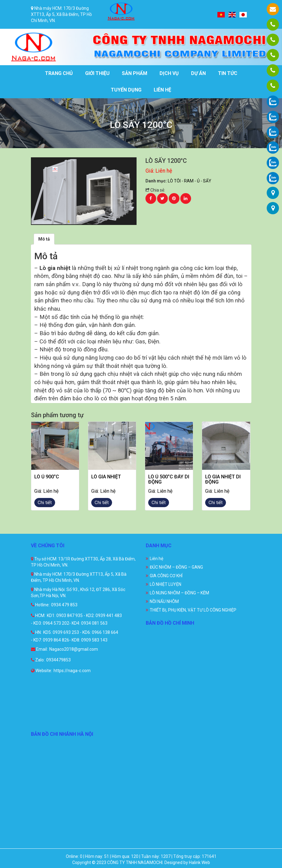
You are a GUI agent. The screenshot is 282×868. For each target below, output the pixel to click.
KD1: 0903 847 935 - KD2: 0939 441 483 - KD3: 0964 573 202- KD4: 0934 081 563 (76, 619)
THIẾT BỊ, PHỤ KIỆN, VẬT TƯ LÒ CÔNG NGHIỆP (193, 610)
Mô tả (44, 239)
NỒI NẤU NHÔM (164, 601)
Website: (41, 671)
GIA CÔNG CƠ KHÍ (166, 576)
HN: (36, 632)
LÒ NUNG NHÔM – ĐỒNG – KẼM (179, 593)
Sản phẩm (135, 73)
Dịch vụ (169, 73)
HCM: (38, 615)
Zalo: (38, 660)
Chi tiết (45, 503)
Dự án (198, 73)
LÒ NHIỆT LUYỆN (165, 584)
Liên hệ (162, 90)
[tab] (44, 239)
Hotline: (40, 605)
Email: (39, 649)
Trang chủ (59, 73)
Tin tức (228, 73)
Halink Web (199, 862)
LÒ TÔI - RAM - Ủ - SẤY (190, 181)
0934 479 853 (64, 605)
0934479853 (58, 660)
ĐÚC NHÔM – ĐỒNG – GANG (176, 567)
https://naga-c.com (72, 671)
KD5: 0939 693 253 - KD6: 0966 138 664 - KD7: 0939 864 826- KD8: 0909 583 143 (75, 636)
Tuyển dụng (126, 90)
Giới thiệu (97, 73)
